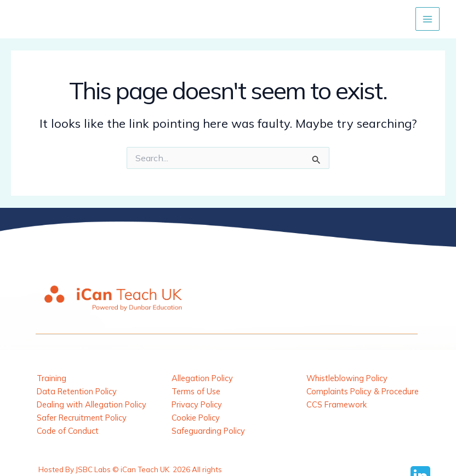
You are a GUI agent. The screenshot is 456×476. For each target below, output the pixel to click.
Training (52, 378)
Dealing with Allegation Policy (92, 404)
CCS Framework (337, 404)
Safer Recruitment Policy (82, 418)
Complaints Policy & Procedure (363, 391)
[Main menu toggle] (428, 19)
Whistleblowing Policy (347, 378)
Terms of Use (196, 391)
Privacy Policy (197, 404)
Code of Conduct (68, 431)
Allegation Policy (202, 378)
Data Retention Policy (77, 391)
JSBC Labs (93, 469)
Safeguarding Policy (208, 431)
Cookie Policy (196, 418)
